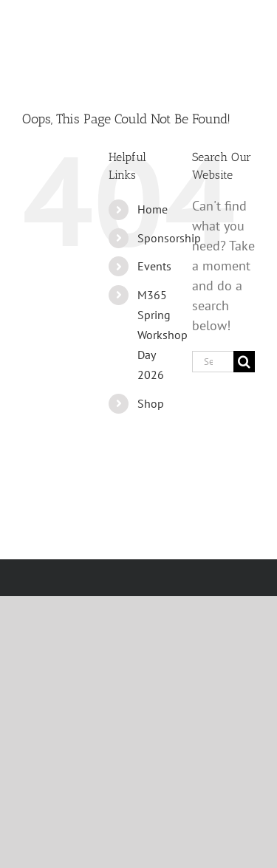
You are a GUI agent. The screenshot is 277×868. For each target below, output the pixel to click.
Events (154, 266)
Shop (151, 403)
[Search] (244, 362)
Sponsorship (169, 238)
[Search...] (213, 362)
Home (153, 209)
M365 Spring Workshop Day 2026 (163, 335)
